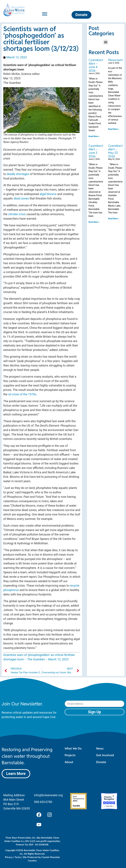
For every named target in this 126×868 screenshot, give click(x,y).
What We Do (73, 748)
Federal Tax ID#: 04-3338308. (32, 845)
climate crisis (17, 214)
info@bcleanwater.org (48, 795)
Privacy (9, 857)
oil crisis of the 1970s (22, 394)
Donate (101, 762)
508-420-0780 (43, 802)
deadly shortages (18, 174)
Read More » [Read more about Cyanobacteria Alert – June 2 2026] (94, 222)
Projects (70, 755)
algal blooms (48, 194)
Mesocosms (116, 60)
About (69, 762)
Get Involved (105, 755)
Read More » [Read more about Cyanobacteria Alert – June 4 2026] (94, 136)
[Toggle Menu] (45, 14)
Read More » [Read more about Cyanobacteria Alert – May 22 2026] (114, 219)
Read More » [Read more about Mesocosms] (114, 129)
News (100, 748)
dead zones (21, 198)
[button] (106, 42)
